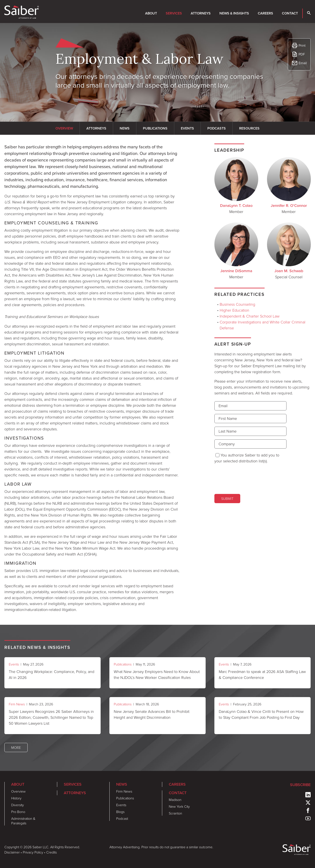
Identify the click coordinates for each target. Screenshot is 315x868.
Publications (123, 664)
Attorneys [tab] (96, 128)
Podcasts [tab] (217, 128)
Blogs (120, 812)
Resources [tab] (249, 128)
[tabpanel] (92, 378)
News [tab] (125, 128)
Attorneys (201, 13)
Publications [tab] (155, 128)
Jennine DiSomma (236, 271)
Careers (265, 13)
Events (14, 664)
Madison (175, 800)
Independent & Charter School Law (250, 316)
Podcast (122, 818)
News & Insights (234, 13)
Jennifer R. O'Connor (289, 206)
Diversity (18, 805)
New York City (179, 806)
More (16, 747)
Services (174, 13)
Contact (290, 13)
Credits (52, 852)
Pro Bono (18, 812)
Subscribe (300, 785)
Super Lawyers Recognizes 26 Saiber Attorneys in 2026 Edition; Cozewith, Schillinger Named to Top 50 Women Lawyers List (51, 717)
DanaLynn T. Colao (236, 206)
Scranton (175, 813)
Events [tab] (187, 128)
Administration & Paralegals (23, 821)
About (151, 13)
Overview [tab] (64, 128)
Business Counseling (237, 304)
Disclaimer (12, 852)
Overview (18, 791)
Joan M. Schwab (289, 271)
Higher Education (234, 310)
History (16, 798)
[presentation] (248, 478)
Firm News (17, 704)
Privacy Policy (33, 852)
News (122, 784)
